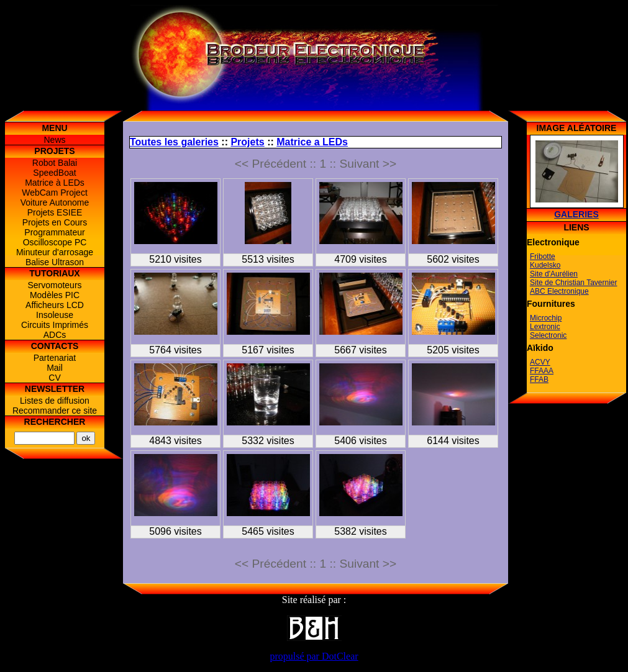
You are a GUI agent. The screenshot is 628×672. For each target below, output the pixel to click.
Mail (55, 368)
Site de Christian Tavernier (574, 283)
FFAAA (542, 371)
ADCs (55, 335)
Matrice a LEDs (312, 142)
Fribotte (543, 257)
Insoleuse (55, 315)
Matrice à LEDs (55, 183)
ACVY (540, 362)
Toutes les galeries (174, 142)
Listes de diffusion (55, 401)
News (54, 140)
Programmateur (54, 232)
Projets (247, 142)
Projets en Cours (55, 222)
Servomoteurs (54, 285)
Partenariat (55, 358)
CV (54, 378)
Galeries (576, 214)
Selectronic (548, 335)
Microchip (546, 318)
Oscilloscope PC (55, 242)
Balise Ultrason (55, 262)
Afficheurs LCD (55, 305)
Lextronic (545, 327)
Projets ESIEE (55, 212)
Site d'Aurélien (554, 274)
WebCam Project (55, 193)
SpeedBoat (54, 173)
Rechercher (55, 422)
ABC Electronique (559, 291)
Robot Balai (55, 163)
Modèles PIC (55, 295)
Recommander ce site (55, 411)
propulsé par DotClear (314, 656)
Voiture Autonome (55, 202)
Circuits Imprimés (55, 325)
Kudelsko (545, 265)
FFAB (539, 379)
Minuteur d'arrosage (55, 252)
